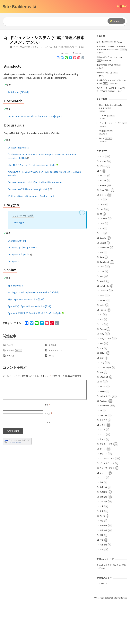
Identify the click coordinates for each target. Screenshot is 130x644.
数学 (102, 553)
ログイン (103, 625)
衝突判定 (11, 397)
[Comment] (45, 432)
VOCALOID (104, 419)
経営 (102, 577)
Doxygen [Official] (17, 283)
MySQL (103, 342)
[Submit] (116, 21)
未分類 (103, 558)
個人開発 (52, 387)
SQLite (103, 395)
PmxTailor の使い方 (107, 115)
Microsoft (104, 333)
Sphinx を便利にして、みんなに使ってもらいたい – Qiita (36, 355)
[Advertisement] (65, 51)
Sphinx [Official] (16, 327)
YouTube (103, 457)
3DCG (102, 198)
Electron (103, 261)
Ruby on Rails (105, 381)
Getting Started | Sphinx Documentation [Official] (33, 334)
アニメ (103, 472)
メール (48, 456)
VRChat (103, 428)
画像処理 (103, 567)
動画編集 (103, 534)
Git (101, 275)
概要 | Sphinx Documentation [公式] (26, 341)
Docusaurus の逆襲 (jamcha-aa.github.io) (30, 231)
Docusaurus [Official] (18, 189)
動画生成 (103, 529)
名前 (48, 447)
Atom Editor (105, 232)
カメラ (103, 481)
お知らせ (103, 462)
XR (101, 452)
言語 (102, 582)
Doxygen (21, 264)
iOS (101, 294)
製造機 (106, 173)
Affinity (103, 208)
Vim (101, 414)
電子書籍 (103, 587)
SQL (102, 390)
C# (101, 241)
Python (103, 371)
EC (101, 256)
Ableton (103, 203)
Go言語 (103, 285)
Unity (102, 404)
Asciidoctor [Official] (18, 134)
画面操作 (14, 392)
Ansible (103, 227)
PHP (102, 366)
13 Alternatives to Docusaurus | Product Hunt (31, 238)
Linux (102, 309)
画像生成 (103, 572)
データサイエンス (107, 505)
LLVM (102, 313)
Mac (101, 318)
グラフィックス (106, 486)
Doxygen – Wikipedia (20, 296)
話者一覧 (105, 84)
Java (102, 299)
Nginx (102, 347)
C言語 (102, 246)
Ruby (102, 376)
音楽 (102, 591)
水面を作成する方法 (108, 107)
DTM (102, 251)
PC (101, 356)
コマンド (107, 158)
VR (101, 424)
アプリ (103, 476)
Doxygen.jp (13, 303)
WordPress (104, 448)
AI (101, 213)
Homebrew (104, 289)
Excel (102, 266)
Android (103, 222)
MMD (102, 337)
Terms (19, 485)
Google (103, 280)
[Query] (53, 21)
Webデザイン (105, 438)
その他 (103, 467)
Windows (104, 443)
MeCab (103, 323)
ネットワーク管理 (107, 510)
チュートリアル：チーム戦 (113, 165)
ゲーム (103, 491)
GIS (101, 270)
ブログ (103, 520)
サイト (47, 464)
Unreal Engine (106, 409)
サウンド (103, 496)
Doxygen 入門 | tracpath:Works (23, 289)
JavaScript (104, 304)
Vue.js (102, 433)
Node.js (103, 352)
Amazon (103, 218)
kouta (106, 180)
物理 (102, 563)
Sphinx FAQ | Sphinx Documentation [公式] (29, 348)
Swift (102, 400)
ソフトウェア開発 (22, 89)
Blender (103, 237)
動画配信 (103, 539)
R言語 (51, 397)
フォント (103, 515)
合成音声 (103, 543)
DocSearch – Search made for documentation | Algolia (35, 158)
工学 (102, 548)
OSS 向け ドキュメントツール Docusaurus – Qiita (33, 207)
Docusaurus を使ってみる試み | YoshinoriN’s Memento (35, 224)
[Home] (11, 89)
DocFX (10, 387)
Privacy (12, 485)
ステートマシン (55, 392)
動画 (102, 524)
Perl (101, 361)
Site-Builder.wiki (19, 7)
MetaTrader (105, 328)
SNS (102, 385)
